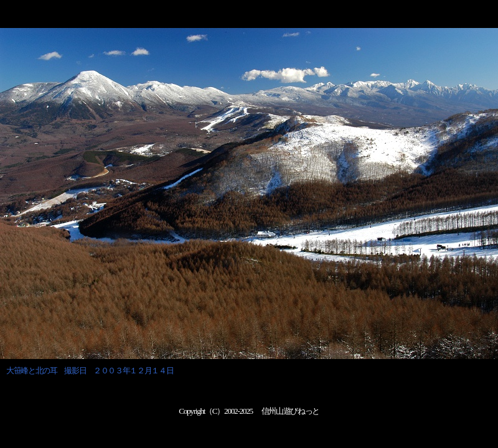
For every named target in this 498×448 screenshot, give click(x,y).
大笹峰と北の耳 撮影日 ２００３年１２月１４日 (90, 371)
